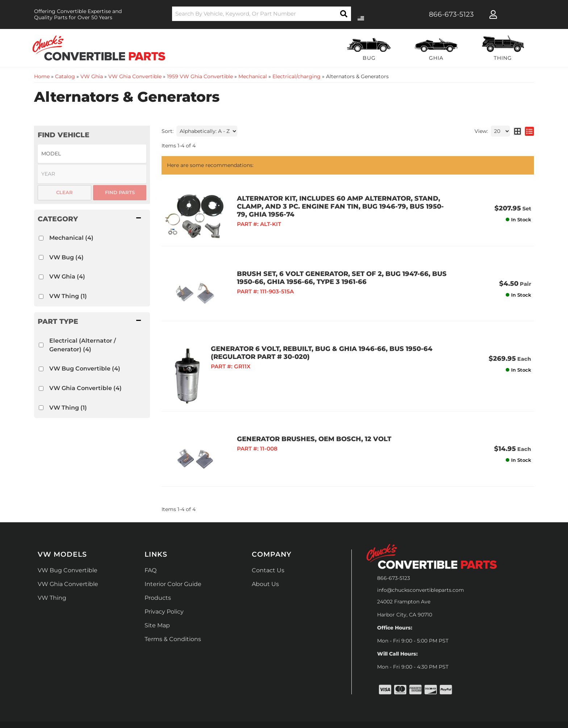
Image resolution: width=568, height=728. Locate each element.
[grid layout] (517, 131)
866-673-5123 (394, 550)
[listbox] (92, 154)
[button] (262, 14)
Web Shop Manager (375, 703)
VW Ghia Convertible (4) (85, 388)
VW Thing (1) (68, 296)
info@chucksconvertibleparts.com (421, 562)
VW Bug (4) (66, 257)
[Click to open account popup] (493, 14)
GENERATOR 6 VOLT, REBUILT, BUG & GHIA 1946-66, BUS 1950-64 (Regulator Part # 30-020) (335, 334)
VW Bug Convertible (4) (85, 369)
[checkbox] (41, 238)
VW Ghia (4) (67, 277)
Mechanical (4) (71, 238)
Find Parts (120, 192)
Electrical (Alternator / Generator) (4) (83, 345)
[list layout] (529, 131)
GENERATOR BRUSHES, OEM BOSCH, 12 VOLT (301, 420)
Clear (64, 192)
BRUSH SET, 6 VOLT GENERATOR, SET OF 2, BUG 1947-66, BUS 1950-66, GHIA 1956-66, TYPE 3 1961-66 (329, 268)
